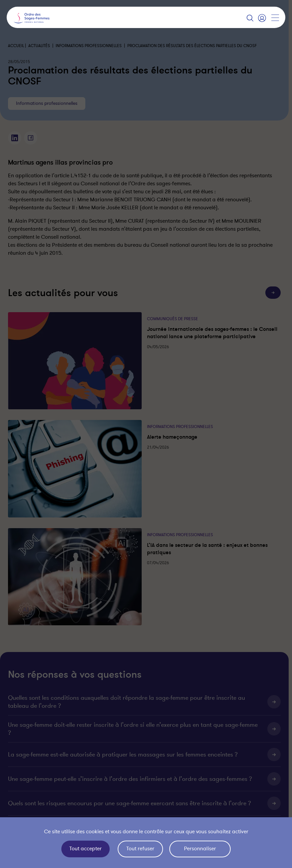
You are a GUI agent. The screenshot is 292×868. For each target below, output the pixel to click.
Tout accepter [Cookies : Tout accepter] (85, 849)
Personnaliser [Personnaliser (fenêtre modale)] (200, 849)
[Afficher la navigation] (275, 18)
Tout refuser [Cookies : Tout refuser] (140, 849)
